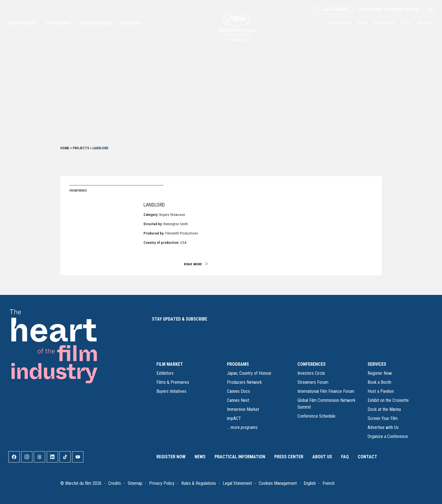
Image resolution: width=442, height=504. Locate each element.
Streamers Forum (313, 382)
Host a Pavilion (381, 391)
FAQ (345, 457)
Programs (59, 23)
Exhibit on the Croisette (388, 400)
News (363, 23)
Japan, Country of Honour (249, 373)
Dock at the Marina (384, 409)
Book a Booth (379, 382)
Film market (23, 23)
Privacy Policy (162, 483)
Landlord (154, 205)
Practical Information (240, 457)
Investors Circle (311, 373)
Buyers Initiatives (171, 391)
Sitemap (135, 483)
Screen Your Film (383, 418)
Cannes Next (238, 400)
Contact (367, 457)
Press (407, 23)
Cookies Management (278, 483)
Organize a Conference (388, 436)
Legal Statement (237, 483)
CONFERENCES (311, 364)
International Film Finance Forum (326, 391)
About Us (426, 23)
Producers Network (244, 382)
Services (131, 23)
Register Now (341, 23)
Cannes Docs (238, 391)
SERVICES (377, 364)
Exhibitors (165, 373)
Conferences (96, 23)
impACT (234, 418)
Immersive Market (243, 409)
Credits (115, 483)
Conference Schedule (316, 416)
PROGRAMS (238, 364)
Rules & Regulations (199, 483)
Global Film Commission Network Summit (326, 404)
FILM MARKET (170, 364)
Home (65, 148)
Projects (81, 148)
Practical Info (384, 23)
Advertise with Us (383, 427)
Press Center (289, 457)
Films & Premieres (173, 382)
